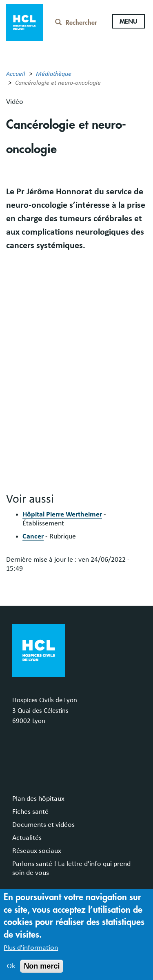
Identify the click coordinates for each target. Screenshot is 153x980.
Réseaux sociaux (37, 851)
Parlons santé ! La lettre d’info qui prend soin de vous (71, 868)
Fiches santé (30, 812)
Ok (11, 966)
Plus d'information (31, 948)
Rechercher (76, 23)
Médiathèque (54, 74)
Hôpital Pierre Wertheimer (62, 514)
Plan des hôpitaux (38, 799)
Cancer (33, 536)
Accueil (16, 74)
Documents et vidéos (43, 825)
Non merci (42, 966)
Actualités (27, 838)
